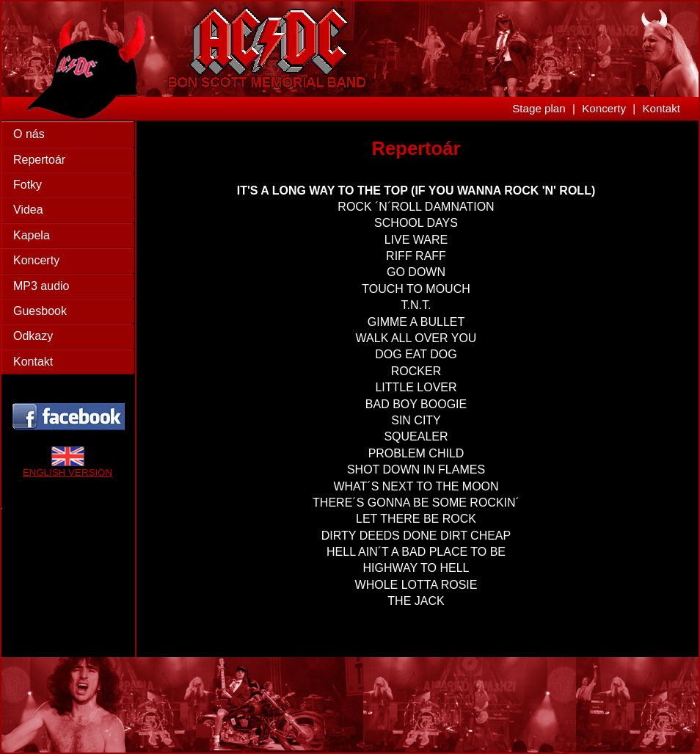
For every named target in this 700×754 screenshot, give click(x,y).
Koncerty (604, 108)
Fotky (28, 185)
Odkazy (33, 336)
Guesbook (40, 311)
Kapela (32, 235)
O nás (29, 134)
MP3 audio (41, 286)
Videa (28, 210)
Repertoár (39, 160)
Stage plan (539, 108)
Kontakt (661, 108)
